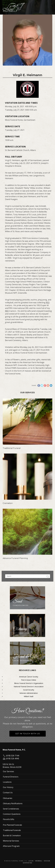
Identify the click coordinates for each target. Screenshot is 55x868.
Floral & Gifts (9, 819)
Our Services (8, 771)
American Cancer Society (29, 677)
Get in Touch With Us (28, 734)
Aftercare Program (11, 846)
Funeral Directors (11, 777)
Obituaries (8, 798)
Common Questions (12, 814)
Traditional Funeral (12, 448)
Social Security (29, 690)
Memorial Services (11, 841)
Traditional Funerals (12, 830)
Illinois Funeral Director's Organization (29, 683)
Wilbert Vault (29, 696)
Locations (7, 782)
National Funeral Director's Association (29, 687)
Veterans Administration (29, 693)
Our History (8, 787)
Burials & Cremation (12, 835)
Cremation (8, 503)
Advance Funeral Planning (15, 558)
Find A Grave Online (29, 680)
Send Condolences (11, 809)
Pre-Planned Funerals (12, 825)
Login (31, 861)
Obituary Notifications (13, 803)
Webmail (39, 861)
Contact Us (8, 793)
